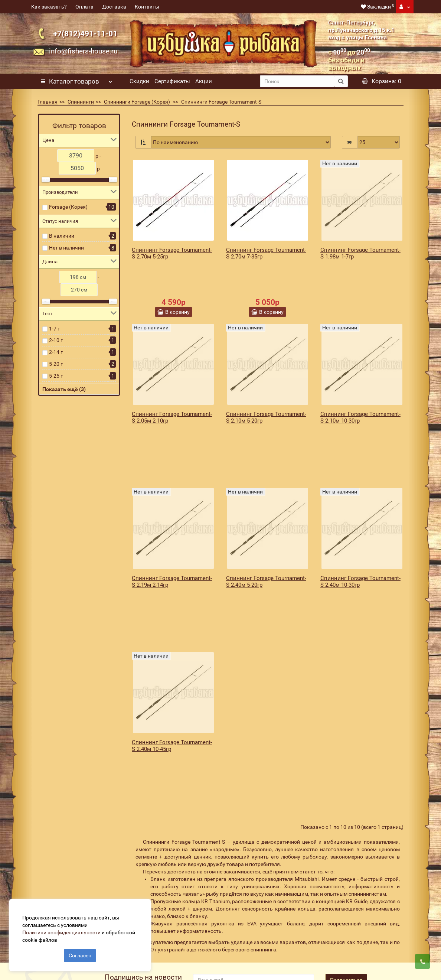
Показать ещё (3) (64, 389)
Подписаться (346, 846)
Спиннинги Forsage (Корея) (137, 102)
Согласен (80, 953)
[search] (297, 81)
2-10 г (56, 340)
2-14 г (56, 352)
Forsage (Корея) (68, 207)
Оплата (84, 7)
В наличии (62, 236)
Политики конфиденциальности (63, 930)
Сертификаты (172, 81)
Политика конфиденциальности (166, 939)
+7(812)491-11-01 (85, 34)
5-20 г (56, 364)
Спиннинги (81, 102)
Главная (48, 102)
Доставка (114, 7)
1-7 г (54, 329)
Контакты (147, 7)
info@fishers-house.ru (83, 51)
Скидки (139, 81)
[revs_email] (254, 846)
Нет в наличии (66, 248)
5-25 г (56, 376)
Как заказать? (49, 7)
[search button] (341, 81)
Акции (204, 81)
